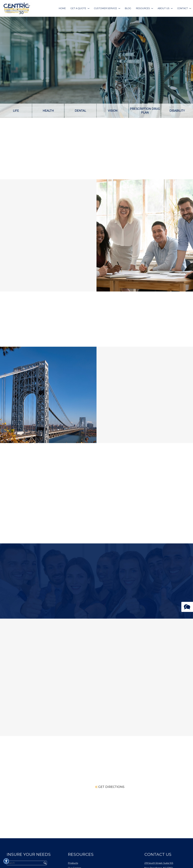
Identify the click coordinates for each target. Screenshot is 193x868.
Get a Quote (164, 178)
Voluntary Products (119, 176)
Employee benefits (74, 176)
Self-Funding (74, 158)
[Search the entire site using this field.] (24, 855)
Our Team (73, 865)
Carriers (164, 167)
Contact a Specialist (164, 155)
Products (73, 855)
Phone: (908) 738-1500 (157, 865)
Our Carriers (75, 860)
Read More (34, 736)
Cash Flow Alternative (119, 158)
